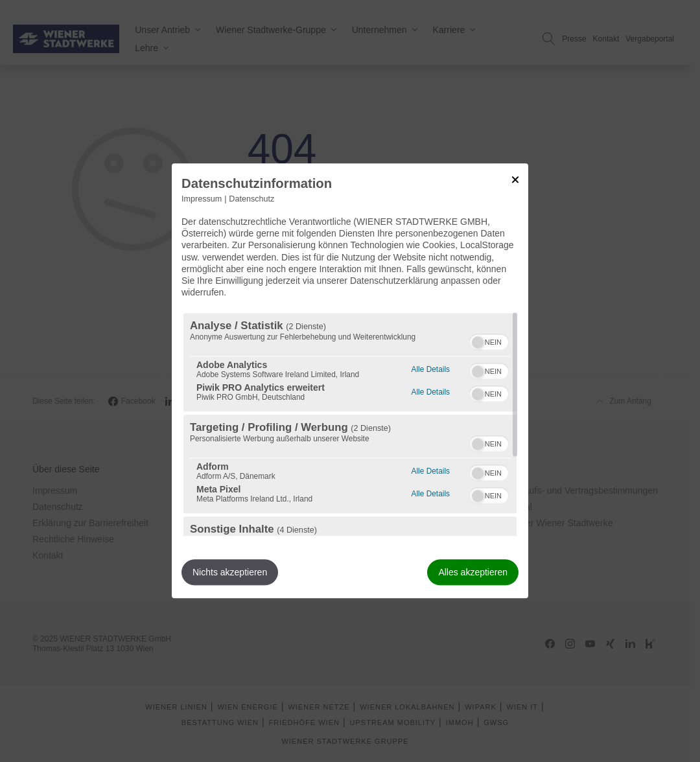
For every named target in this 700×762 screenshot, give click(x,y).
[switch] (489, 341)
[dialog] (350, 381)
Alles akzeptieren (473, 573)
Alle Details (431, 368)
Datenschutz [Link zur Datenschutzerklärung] (251, 199)
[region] (350, 425)
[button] (478, 343)
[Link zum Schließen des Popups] (515, 179)
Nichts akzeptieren (230, 573)
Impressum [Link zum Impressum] (202, 199)
